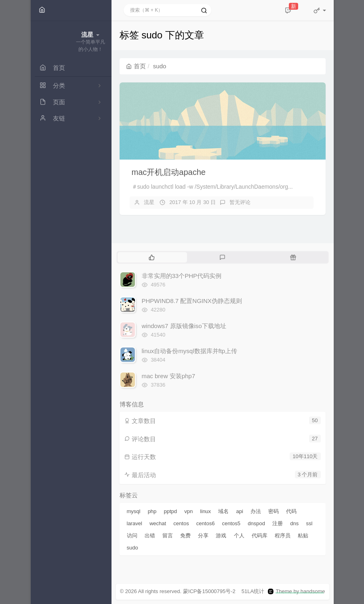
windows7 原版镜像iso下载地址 (184, 326)
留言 (168, 536)
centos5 (231, 523)
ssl (309, 523)
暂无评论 (240, 202)
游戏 (221, 536)
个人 (239, 536)
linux (205, 511)
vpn (188, 511)
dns (294, 523)
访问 (132, 536)
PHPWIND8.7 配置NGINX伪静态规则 (192, 301)
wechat (158, 523)
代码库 (260, 536)
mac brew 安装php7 (169, 376)
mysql (134, 511)
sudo (133, 548)
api (239, 511)
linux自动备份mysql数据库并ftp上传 (190, 351)
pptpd (171, 511)
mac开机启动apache (169, 172)
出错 (150, 536)
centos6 (206, 523)
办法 (256, 511)
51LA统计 (253, 591)
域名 (223, 511)
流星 (149, 202)
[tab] (152, 257)
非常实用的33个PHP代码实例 (182, 276)
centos (181, 523)
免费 (185, 536)
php (152, 511)
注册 (278, 523)
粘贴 (303, 536)
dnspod (256, 523)
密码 (274, 511)
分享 (203, 536)
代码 (291, 511)
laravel (135, 523)
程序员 (283, 536)
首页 (136, 66)
